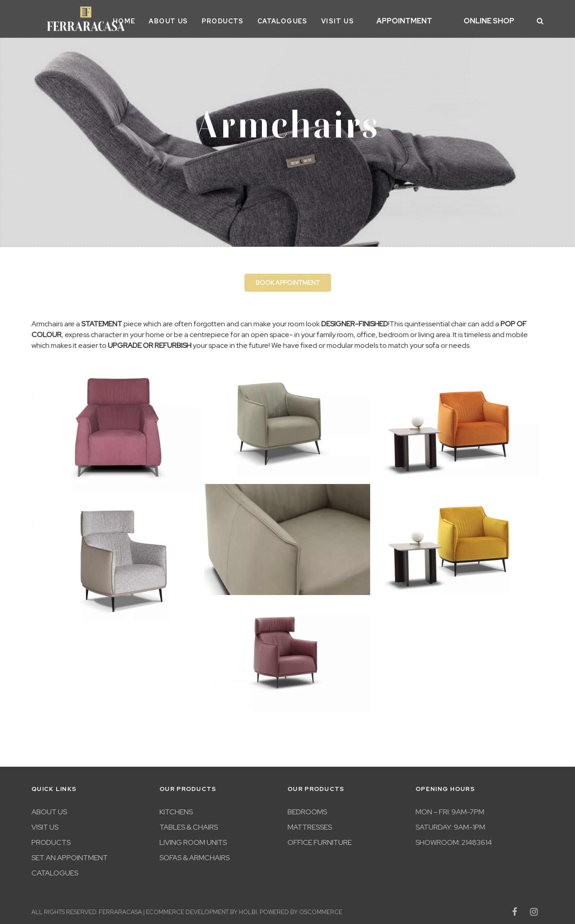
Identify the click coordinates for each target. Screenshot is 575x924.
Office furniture (320, 839)
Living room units (193, 839)
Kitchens (176, 809)
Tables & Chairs (189, 824)
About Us (192, 19)
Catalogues (306, 19)
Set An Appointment (70, 855)
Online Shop (495, 20)
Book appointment (288, 280)
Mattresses (310, 824)
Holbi (248, 909)
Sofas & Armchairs (195, 855)
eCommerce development (187, 909)
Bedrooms (307, 809)
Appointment (422, 20)
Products (246, 19)
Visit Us (361, 19)
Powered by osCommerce (301, 909)
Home (148, 19)
